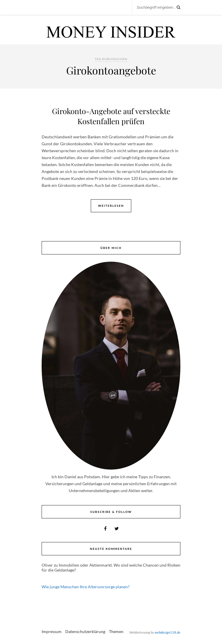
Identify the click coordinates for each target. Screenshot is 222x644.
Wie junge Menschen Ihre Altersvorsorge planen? (86, 587)
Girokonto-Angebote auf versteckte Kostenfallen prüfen (111, 116)
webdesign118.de (168, 632)
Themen (116, 631)
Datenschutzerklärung (85, 631)
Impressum (52, 631)
